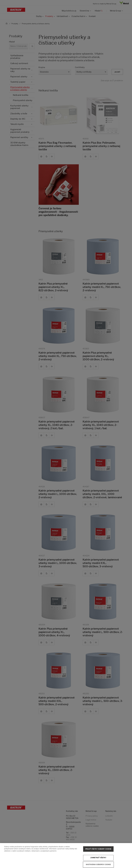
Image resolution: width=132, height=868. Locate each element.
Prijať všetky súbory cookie (98, 852)
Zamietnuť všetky (98, 861)
